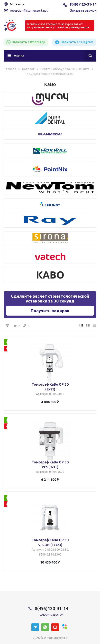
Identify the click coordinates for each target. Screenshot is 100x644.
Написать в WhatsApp (26, 42)
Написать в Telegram (74, 42)
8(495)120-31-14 (83, 4)
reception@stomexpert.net (29, 11)
